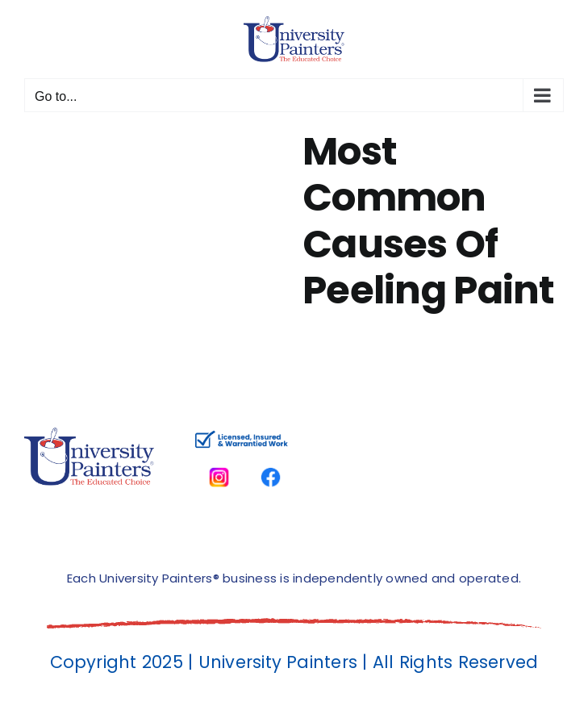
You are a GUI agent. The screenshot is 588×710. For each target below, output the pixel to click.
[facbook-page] (271, 459)
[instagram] (219, 459)
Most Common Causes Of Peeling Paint (429, 221)
